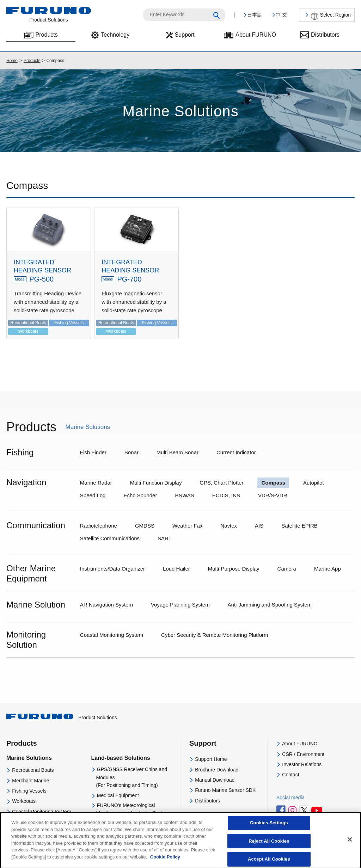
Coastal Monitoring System (41, 812)
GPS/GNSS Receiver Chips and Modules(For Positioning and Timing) (132, 777)
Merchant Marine (30, 781)
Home (12, 61)
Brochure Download (217, 770)
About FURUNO (256, 35)
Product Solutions (62, 718)
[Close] (350, 844)
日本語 (255, 15)
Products (47, 35)
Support (185, 35)
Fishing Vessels (29, 791)
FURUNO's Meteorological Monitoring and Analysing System (133, 809)
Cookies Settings (269, 828)
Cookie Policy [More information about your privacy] (165, 862)
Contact (290, 775)
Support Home (211, 759)
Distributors (325, 35)
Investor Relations (302, 764)
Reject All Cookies (269, 846)
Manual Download (215, 780)
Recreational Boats (33, 770)
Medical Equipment (118, 795)
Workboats (24, 801)
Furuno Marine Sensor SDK (225, 790)
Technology (115, 35)
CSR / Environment (303, 754)
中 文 (281, 15)
